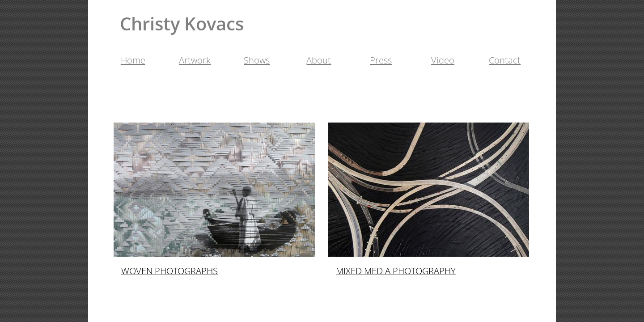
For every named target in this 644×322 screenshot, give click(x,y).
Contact (505, 60)
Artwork (195, 60)
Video (443, 60)
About (319, 60)
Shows (257, 60)
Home (133, 60)
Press (381, 60)
